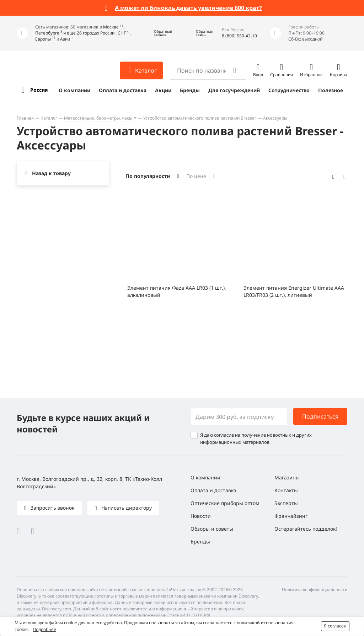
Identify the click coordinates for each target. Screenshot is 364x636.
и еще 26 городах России (89, 33)
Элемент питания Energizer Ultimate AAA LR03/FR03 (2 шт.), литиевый (294, 291)
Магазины (287, 477)
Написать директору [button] (126, 508)
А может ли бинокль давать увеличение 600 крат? (188, 8)
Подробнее (44, 629)
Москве (111, 27)
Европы (43, 39)
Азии (65, 39)
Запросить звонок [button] (52, 508)
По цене (196, 176)
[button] (158, 33)
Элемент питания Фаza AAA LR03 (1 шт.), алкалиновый (177, 291)
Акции (163, 90)
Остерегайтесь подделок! (306, 529)
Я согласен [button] (335, 626)
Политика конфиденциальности (315, 590)
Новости (201, 516)
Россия (39, 90)
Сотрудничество (289, 90)
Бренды (190, 90)
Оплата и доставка (123, 90)
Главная (25, 118)
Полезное (331, 90)
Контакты (286, 490)
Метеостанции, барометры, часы (98, 118)
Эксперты (286, 503)
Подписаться (320, 416)
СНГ (122, 33)
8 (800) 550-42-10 (239, 36)
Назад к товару (51, 173)
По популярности (148, 176)
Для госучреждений (234, 90)
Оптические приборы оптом (225, 503)
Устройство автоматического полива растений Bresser (200, 118)
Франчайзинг (291, 516)
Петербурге (48, 33)
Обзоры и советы (212, 529)
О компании (74, 90)
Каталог (49, 118)
